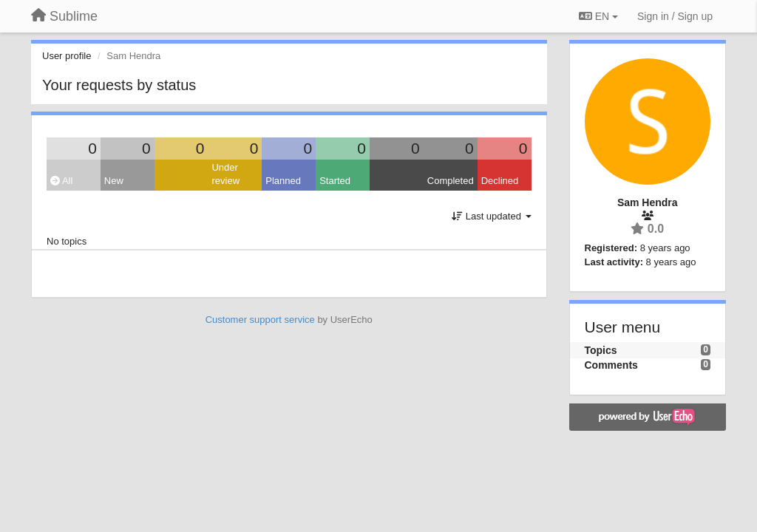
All (61, 181)
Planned (283, 181)
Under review (225, 174)
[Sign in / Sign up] (675, 16)
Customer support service (260, 320)
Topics (601, 350)
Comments (611, 365)
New (114, 181)
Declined (500, 181)
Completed (451, 181)
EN (598, 16)
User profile (67, 56)
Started (335, 181)
